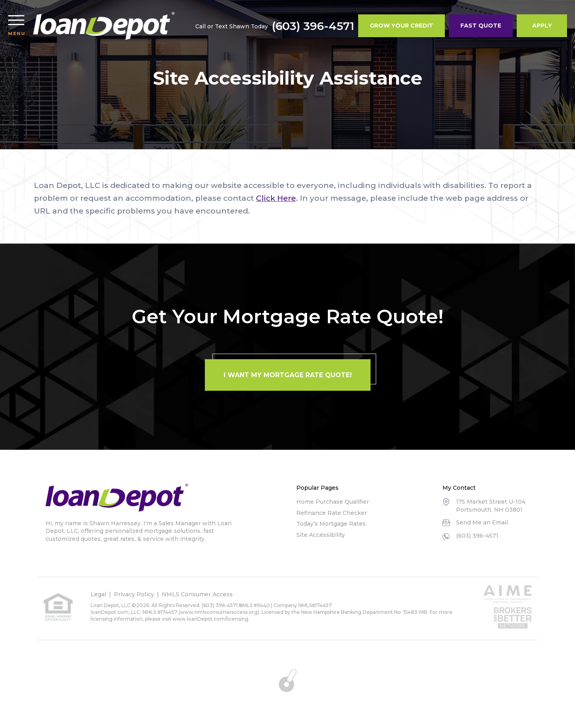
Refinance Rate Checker (332, 513)
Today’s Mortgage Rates (331, 524)
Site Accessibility (321, 535)
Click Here (276, 198)
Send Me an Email (482, 522)
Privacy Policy (134, 594)
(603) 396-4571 (313, 26)
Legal (98, 594)
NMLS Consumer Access (197, 594)
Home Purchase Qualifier (333, 502)
